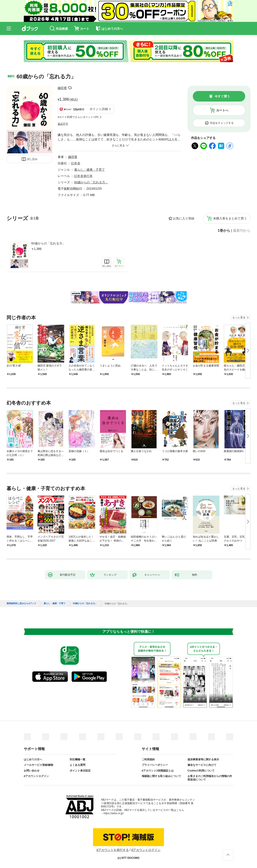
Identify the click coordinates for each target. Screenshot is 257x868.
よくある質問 (78, 765)
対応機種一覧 (78, 759)
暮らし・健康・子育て (90, 170)
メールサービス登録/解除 (39, 765)
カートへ (222, 110)
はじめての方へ (33, 759)
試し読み (32, 159)
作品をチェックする (222, 123)
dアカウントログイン (36, 776)
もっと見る (239, 317)
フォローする (70, 88)
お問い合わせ (32, 771)
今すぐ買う (222, 96)
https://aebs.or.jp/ (114, 813)
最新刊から (242, 231)
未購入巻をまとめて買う (230, 218)
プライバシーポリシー (155, 765)
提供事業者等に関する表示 (203, 759)
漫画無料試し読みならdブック (21, 603)
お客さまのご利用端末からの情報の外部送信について (210, 778)
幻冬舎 (76, 163)
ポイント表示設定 (80, 771)
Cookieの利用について (201, 771)
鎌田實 (62, 88)
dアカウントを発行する (113, 850)
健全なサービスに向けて (202, 765)
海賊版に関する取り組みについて (161, 776)
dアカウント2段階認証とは (158, 771)
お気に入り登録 (184, 218)
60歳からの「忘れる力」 (48, 243)
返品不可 (63, 124)
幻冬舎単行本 (83, 176)
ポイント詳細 (99, 109)
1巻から (224, 231)
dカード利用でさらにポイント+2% (78, 117)
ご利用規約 (148, 759)
